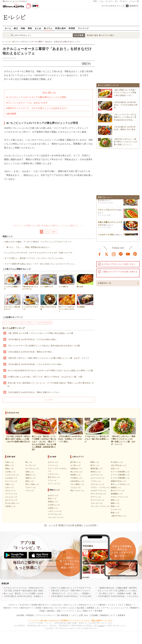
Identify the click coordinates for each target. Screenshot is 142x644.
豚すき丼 (85, 281)
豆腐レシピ (30, 472)
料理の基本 (61, 28)
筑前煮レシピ (76, 475)
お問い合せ (83, 615)
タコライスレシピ (97, 500)
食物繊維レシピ (117, 494)
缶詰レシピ (115, 469)
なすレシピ (10, 487)
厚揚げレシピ (31, 475)
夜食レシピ (115, 513)
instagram (114, 254)
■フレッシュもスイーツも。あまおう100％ (27, 103)
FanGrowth (57, 605)
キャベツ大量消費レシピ (120, 472)
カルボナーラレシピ (98, 491)
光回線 (38, 608)
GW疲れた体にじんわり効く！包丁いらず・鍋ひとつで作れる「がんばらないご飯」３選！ (46, 377)
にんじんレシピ (11, 497)
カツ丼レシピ (76, 465)
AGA (79, 611)
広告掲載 (94, 615)
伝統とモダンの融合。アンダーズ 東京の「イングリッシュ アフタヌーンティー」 (39, 242)
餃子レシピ (95, 465)
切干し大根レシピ (32, 484)
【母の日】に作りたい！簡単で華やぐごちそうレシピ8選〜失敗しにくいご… (125, 142)
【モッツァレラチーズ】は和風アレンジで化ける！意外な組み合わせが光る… (125, 117)
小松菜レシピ (10, 506)
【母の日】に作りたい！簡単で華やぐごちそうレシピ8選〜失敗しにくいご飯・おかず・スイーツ (48, 358)
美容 (59, 611)
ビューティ (109, 1)
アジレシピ (52, 480)
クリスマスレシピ (55, 514)
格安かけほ (48, 608)
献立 (16, 28)
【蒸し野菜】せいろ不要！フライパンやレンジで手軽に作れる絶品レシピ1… (125, 93)
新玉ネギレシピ (54, 477)
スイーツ (7, 323)
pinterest (135, 254)
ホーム (8, 28)
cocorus (72, 608)
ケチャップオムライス (107, 211)
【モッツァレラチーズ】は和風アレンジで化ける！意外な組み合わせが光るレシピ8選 (44, 346)
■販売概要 (11, 114)
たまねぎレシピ (11, 478)
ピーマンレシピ (11, 494)
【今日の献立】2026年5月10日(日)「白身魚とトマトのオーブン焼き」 (33, 596)
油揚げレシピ (31, 478)
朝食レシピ (115, 506)
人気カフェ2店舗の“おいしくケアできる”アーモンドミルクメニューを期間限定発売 (85, 588)
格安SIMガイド (27, 608)
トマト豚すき (67, 281)
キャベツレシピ (11, 481)
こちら (101, 626)
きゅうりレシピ (11, 500)
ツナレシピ (30, 491)
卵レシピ (29, 462)
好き (50, 323)
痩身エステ (88, 611)
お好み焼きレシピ (77, 481)
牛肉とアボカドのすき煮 (49, 302)
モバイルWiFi (61, 608)
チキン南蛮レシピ (77, 484)
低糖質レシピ (116, 487)
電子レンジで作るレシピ (120, 484)
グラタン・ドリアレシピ (100, 487)
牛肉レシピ (10, 462)
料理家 (72, 28)
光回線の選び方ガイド (41, 605)
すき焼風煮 (85, 301)
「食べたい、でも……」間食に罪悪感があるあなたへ (27, 247)
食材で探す (94, 35)
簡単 (30, 28)
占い (117, 1)
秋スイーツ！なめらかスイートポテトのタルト (67, 303)
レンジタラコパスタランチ (31, 302)
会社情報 (20, 615)
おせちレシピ (53, 495)
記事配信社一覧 (104, 283)
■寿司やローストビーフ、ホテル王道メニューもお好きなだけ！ (37, 108)
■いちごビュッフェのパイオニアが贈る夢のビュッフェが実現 (36, 97)
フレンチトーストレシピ (100, 506)
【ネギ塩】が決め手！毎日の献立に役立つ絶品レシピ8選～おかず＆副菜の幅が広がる (40, 591)
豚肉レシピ (10, 465)
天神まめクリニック (87, 605)
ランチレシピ (116, 509)
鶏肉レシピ (10, 469)
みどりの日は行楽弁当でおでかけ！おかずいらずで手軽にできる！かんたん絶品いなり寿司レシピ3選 (50, 370)
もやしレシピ (10, 491)
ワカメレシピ (31, 487)
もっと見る (49, 400)
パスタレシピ (96, 481)
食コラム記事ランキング (14, 328)
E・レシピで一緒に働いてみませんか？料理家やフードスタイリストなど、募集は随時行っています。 (71, 621)
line (121, 254)
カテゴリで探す (108, 35)
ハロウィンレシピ (55, 511)
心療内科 (102, 605)
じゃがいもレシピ (12, 475)
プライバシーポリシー (45, 615)
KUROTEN (24, 605)
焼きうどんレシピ (77, 491)
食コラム (48, 28)
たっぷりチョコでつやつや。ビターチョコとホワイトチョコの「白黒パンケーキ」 (39, 253)
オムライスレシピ (97, 478)
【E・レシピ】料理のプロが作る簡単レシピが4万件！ (71, 525)
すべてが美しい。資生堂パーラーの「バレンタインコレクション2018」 (35, 258)
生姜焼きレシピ (76, 469)
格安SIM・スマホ (11, 608)
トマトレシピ (53, 465)
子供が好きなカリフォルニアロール (31, 282)
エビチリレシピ (97, 475)
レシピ (115, 608)
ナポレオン (17, 323)
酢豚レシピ (95, 462)
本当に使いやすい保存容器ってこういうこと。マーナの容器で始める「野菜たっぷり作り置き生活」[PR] (51, 385)
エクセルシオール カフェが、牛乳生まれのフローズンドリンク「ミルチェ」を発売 (38, 588)
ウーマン (106, 608)
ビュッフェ (35, 323)
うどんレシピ (76, 487)
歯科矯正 (51, 611)
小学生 (44, 323)
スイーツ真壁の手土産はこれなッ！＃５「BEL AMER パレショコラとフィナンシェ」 (40, 264)
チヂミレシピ (96, 497)
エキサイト (134, 6)
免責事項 (121, 615)
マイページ (83, 28)
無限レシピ (115, 503)
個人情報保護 (63, 615)
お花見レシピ (53, 508)
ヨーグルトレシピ (32, 469)
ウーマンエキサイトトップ (113, 6)
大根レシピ (10, 484)
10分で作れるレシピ (119, 465)
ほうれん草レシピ (12, 503)
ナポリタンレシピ (97, 484)
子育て (95, 1)
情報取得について (108, 615)
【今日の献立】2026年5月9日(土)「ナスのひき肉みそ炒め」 (33, 339)
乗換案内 (134, 608)
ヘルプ (74, 615)
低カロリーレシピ (118, 491)
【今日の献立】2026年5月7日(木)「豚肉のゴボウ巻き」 (31, 352)
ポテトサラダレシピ (98, 494)
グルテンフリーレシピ (119, 497)
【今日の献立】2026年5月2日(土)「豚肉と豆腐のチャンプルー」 (35, 392)
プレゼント (124, 1)
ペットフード (69, 611)
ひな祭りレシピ (54, 505)
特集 (23, 28)
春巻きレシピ (96, 472)
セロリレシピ (53, 462)
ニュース (124, 608)
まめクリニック (70, 605)
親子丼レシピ (76, 462)
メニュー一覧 (134, 1)
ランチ (26, 323)
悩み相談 (81, 608)
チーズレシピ (31, 465)
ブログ (120, 605)
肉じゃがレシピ (76, 472)
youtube (128, 254)
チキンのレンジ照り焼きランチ (12, 302)
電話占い (129, 605)
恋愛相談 (91, 608)
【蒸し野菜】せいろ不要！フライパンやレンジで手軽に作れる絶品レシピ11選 (40, 333)
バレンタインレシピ (56, 517)
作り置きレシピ (117, 462)
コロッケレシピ (97, 503)
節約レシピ (115, 500)
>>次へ (53, 232)
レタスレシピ (53, 474)
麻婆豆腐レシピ (97, 469)
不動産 (42, 611)
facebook (100, 254)
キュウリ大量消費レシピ (120, 478)
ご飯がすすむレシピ (119, 516)
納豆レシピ (30, 481)
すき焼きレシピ (76, 478)
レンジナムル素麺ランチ (12, 282)
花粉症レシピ (53, 502)
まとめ (38, 28)
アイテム (111, 605)
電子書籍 (98, 611)
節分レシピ (52, 498)
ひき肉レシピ (10, 472)
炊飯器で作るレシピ (119, 481)
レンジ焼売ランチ (49, 281)
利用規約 (30, 615)
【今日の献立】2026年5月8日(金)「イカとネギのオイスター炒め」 (35, 364)
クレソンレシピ (54, 484)
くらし (102, 1)
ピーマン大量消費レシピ (120, 475)
